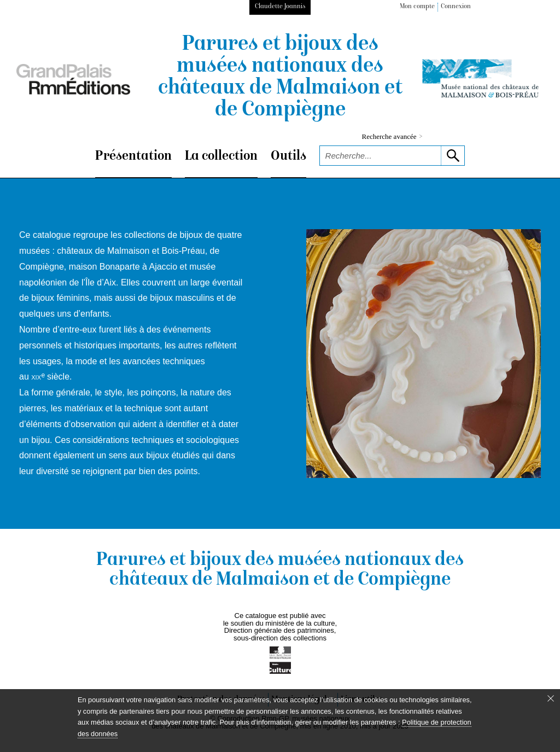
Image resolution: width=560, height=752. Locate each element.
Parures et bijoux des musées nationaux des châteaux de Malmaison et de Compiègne (280, 78)
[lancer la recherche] (453, 156)
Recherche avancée (392, 136)
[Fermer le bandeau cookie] (551, 698)
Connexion (456, 7)
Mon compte (417, 7)
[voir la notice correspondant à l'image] (424, 354)
